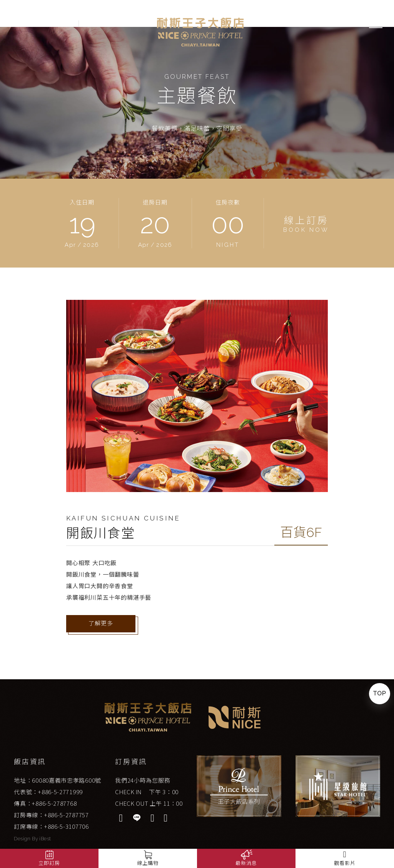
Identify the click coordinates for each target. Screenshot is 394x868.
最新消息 (246, 863)
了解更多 (101, 624)
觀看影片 (345, 858)
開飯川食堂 (101, 533)
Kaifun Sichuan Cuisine (123, 518)
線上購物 (148, 863)
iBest (45, 839)
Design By (27, 839)
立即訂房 (49, 863)
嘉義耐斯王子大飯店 (201, 32)
